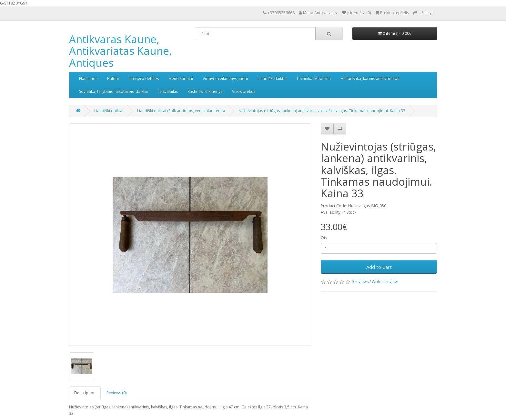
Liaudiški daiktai (272, 78)
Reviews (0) (116, 393)
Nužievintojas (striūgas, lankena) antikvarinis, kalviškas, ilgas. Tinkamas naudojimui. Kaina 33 (322, 111)
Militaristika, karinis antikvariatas (370, 78)
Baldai (113, 78)
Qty (324, 238)
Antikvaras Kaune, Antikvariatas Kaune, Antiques (121, 51)
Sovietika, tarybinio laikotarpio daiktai (113, 91)
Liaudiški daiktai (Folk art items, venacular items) (181, 111)
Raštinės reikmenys (205, 91)
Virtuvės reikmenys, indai (225, 78)
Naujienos (88, 78)
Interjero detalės (144, 78)
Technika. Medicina (314, 78)
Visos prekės (244, 91)
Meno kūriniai (181, 78)
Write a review (385, 282)
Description (85, 393)
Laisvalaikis (168, 91)
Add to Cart (379, 267)
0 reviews (360, 282)
